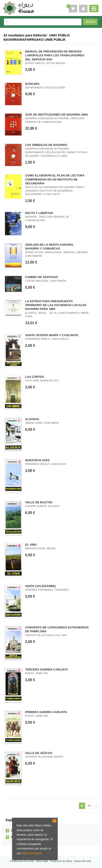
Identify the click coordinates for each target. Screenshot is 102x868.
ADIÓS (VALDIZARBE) (40, 586)
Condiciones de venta (22, 861)
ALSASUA (32, 419)
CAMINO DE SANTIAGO (42, 277)
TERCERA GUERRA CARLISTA (46, 669)
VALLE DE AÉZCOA (39, 753)
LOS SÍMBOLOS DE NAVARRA (46, 145)
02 (90, 806)
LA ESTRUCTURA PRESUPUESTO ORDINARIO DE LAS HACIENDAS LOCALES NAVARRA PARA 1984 (56, 305)
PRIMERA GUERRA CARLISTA (46, 712)
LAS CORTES (34, 377)
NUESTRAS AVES (37, 460)
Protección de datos (61, 861)
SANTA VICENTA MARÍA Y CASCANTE (52, 335)
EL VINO (31, 545)
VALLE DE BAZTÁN (39, 502)
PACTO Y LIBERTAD (39, 213)
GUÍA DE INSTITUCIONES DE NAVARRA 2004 (56, 115)
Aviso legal (42, 861)
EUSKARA (32, 84)
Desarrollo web (83, 861)
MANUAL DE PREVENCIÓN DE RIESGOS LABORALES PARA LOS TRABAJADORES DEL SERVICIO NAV (54, 55)
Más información (32, 853)
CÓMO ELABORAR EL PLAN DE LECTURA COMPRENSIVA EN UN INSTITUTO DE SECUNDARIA (55, 179)
